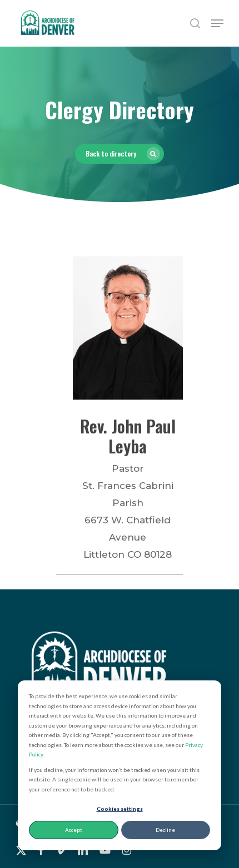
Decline (165, 830)
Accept (74, 830)
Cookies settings (120, 809)
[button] (217, 23)
